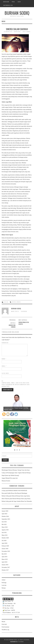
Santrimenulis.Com (8, 5)
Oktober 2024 (5, 516)
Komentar (5, 343)
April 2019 (4, 557)
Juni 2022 (4, 522)
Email (4, 366)
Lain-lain (6, 302)
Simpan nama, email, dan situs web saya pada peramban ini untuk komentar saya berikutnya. (16, 385)
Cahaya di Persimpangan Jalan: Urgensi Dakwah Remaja (16, 473)
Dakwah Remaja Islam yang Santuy (21, 496)
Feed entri (4, 624)
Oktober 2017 (5, 570)
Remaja (4, 588)
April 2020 (4, 543)
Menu (4, 21)
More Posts (15, 311)
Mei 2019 (4, 554)
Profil (13, 2)
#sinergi (19, 302)
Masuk (3, 622)
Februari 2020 (5, 546)
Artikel (4, 580)
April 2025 (4, 514)
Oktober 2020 (5, 538)
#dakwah (14, 302)
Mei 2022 (4, 524)
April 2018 (4, 562)
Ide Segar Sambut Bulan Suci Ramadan (22, 501)
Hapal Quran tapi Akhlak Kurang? (10, 475)
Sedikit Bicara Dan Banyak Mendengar (17, 493)
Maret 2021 (5, 535)
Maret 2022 (5, 527)
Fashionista (14, 642)
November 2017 (6, 567)
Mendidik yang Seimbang (12, 326)
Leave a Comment (26, 32)
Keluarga (4, 583)
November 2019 (6, 551)
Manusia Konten (6, 481)
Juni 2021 (4, 533)
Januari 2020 (5, 549)
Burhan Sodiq (17, 13)
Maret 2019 (5, 559)
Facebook (24, 311)
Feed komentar (6, 627)
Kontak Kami (6, 2)
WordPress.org (5, 630)
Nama (4, 359)
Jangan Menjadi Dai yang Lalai (10, 478)
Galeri (19, 2)
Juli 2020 (4, 541)
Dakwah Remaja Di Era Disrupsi (24, 323)
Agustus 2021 (5, 530)
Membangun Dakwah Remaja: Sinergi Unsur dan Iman (16, 470)
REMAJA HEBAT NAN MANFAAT (18, 491)
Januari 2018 (5, 565)
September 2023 (6, 519)
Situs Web (5, 373)
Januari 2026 (5, 511)
